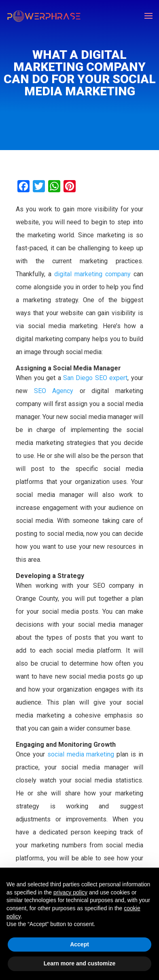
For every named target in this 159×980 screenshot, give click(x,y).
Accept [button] (79, 944)
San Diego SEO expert (94, 378)
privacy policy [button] (70, 892)
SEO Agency (54, 391)
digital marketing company (92, 274)
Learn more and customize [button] (79, 963)
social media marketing (81, 754)
